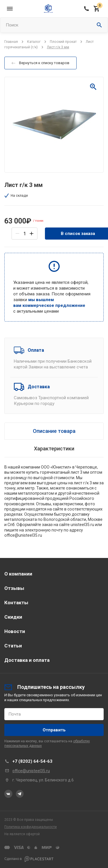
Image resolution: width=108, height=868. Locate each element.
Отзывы (14, 588)
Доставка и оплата (27, 660)
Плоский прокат (63, 42)
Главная (11, 42)
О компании (18, 574)
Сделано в (29, 859)
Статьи (13, 646)
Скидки (13, 617)
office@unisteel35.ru (31, 771)
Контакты (16, 603)
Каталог (34, 42)
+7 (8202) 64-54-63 (32, 761)
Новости (15, 631)
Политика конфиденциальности (31, 827)
